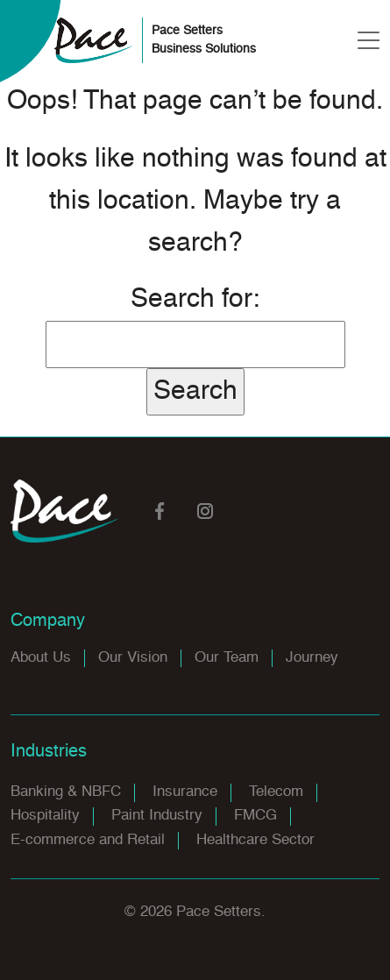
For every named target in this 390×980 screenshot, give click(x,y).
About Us (41, 658)
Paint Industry (157, 816)
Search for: (195, 300)
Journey (312, 658)
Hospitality (45, 816)
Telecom (276, 792)
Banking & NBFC (66, 792)
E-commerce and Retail (88, 840)
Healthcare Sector (255, 840)
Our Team (227, 658)
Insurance (185, 792)
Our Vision (133, 658)
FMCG (255, 816)
